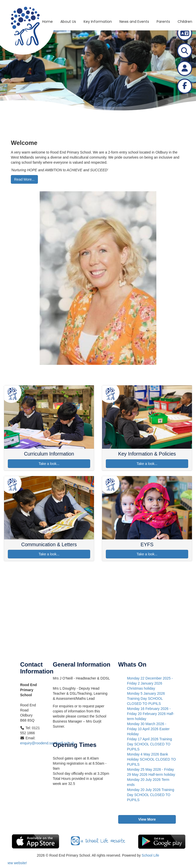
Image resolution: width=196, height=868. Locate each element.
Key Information (98, 9)
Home (47, 9)
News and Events (134, 9)
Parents (163, 9)
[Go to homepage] (12, 6)
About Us (68, 9)
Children (185, 9)
